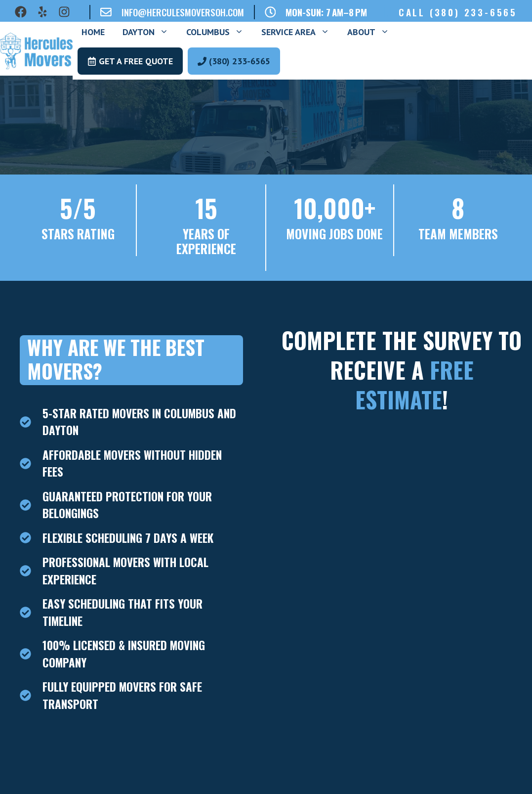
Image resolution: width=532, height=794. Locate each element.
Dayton (150, 32)
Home (93, 32)
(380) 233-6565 (473, 12)
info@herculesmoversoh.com (183, 12)
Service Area (300, 32)
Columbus (219, 32)
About (373, 32)
